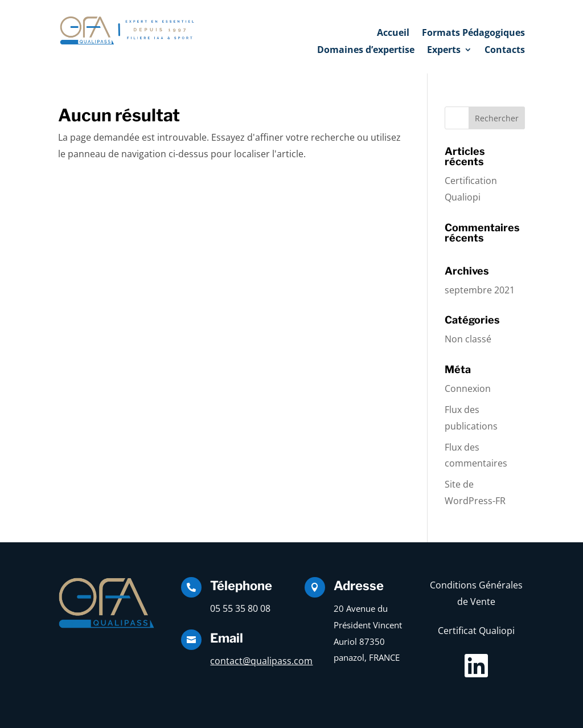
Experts (444, 51)
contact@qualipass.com (261, 661)
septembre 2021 (480, 290)
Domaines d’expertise (366, 51)
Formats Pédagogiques (473, 34)
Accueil (393, 34)
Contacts (505, 51)
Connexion (468, 388)
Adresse (359, 586)
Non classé (468, 339)
